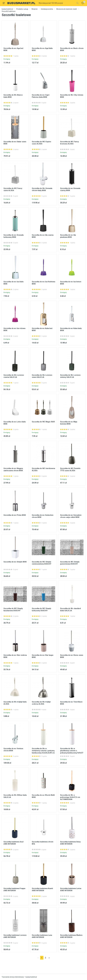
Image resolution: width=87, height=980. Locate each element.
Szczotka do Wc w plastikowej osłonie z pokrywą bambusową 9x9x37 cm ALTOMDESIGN (72, 752)
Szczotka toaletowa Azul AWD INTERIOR (13, 843)
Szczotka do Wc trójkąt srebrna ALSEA (41, 703)
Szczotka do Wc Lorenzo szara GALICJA (42, 376)
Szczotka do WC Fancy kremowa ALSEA (69, 143)
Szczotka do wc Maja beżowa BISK (69, 423)
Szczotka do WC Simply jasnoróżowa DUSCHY (70, 563)
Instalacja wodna (47, 9)
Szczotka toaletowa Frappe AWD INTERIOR (14, 890)
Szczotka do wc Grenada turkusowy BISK (14, 236)
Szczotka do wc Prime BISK (15, 515)
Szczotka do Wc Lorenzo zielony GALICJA (70, 376)
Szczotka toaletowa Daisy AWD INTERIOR (70, 843)
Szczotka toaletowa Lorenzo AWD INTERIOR (15, 936)
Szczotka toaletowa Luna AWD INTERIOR (42, 936)
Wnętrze (34, 9)
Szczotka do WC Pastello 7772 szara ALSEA (70, 469)
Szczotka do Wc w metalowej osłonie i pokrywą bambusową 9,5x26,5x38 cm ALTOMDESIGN (43, 752)
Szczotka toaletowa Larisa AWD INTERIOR (71, 890)
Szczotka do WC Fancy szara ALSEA (13, 189)
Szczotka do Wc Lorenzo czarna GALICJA (14, 376)
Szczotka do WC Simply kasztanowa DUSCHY (13, 610)
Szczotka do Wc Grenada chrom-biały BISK (42, 189)
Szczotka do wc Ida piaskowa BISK (68, 236)
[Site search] (56, 3)
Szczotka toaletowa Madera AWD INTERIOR (71, 936)
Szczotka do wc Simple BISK (15, 562)
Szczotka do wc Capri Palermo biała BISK (41, 96)
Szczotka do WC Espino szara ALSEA (41, 143)
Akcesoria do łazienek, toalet (67, 9)
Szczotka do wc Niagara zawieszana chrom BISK (13, 469)
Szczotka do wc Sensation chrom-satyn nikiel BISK (71, 516)
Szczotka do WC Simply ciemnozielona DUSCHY (42, 563)
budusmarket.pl (7, 9)
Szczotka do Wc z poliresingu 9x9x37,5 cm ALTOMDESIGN (70, 797)
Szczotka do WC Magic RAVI (43, 422)
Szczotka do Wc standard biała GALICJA (70, 610)
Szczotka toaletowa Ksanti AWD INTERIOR (42, 890)
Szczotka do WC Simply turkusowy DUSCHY (41, 610)
